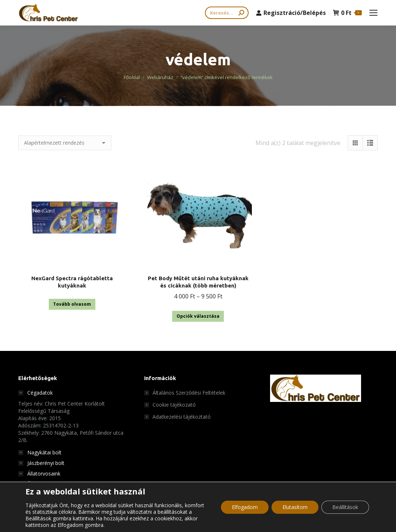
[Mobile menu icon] (373, 13)
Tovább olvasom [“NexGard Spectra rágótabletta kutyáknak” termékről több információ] (72, 304)
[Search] (227, 13)
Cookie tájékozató (174, 405)
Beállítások (345, 507)
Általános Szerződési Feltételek (189, 393)
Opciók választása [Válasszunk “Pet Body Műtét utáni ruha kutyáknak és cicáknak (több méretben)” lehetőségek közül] (198, 316)
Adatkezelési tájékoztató (182, 417)
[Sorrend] (65, 143)
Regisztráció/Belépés (291, 13)
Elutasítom (295, 507)
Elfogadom (245, 507)
